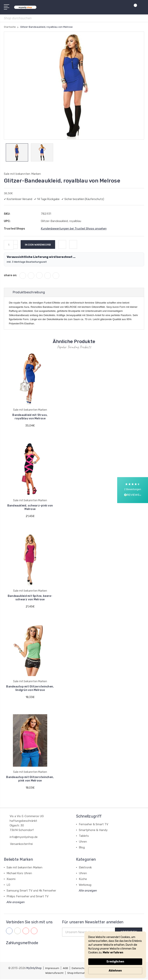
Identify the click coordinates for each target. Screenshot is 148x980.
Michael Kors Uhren (19, 874)
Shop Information (79, 974)
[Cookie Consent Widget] (115, 955)
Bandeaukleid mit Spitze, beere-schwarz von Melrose (30, 598)
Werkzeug (85, 885)
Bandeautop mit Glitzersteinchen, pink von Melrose (30, 779)
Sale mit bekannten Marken (24, 868)
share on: (10, 276)
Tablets (84, 836)
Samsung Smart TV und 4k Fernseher (31, 891)
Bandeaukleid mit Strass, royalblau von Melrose (30, 417)
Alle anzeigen (16, 903)
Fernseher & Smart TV (94, 825)
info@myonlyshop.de (24, 838)
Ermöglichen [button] (115, 962)
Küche (83, 880)
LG (8, 885)
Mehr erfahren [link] (113, 953)
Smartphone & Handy (93, 831)
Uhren (83, 842)
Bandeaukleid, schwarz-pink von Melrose (30, 508)
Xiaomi (11, 880)
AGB (66, 969)
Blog (82, 848)
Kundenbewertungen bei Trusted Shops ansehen (74, 229)
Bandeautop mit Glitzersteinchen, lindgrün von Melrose (30, 689)
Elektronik (85, 868)
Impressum (52, 969)
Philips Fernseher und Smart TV (28, 897)
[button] (133, 490)
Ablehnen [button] (115, 971)
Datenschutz (80, 969)
